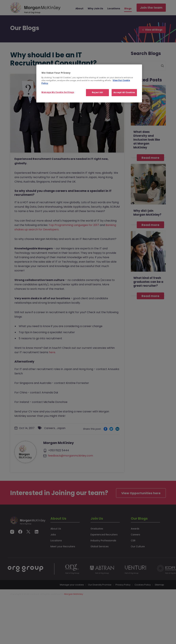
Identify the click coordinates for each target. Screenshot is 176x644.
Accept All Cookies (124, 92)
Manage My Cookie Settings (58, 92)
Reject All (98, 92)
